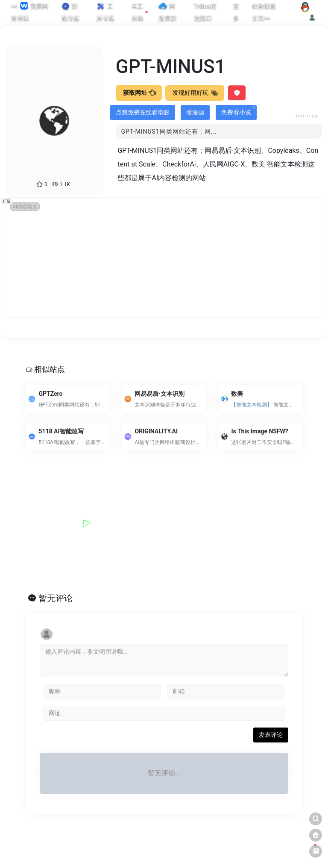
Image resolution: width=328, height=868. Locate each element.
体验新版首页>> (264, 12)
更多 (236, 12)
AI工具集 (140, 12)
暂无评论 (56, 598)
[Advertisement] (164, 257)
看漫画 (195, 112)
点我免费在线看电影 (143, 112)
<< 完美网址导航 (30, 11)
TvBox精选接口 (205, 12)
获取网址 (139, 93)
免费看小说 (238, 111)
